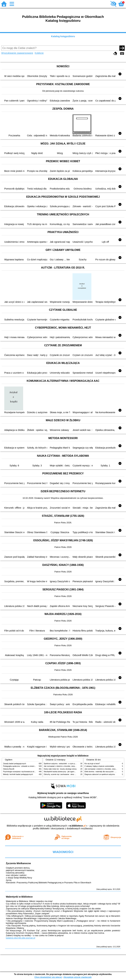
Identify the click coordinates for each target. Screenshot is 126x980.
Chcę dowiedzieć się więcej (48, 977)
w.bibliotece (78, 826)
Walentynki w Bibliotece (19, 897)
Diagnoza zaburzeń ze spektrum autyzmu (100, 774)
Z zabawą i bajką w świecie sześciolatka (99, 766)
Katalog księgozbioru (63, 36)
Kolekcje (39, 53)
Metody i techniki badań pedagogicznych (18, 774)
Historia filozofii (9, 769)
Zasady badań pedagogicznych (15, 764)
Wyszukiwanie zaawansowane (17, 53)
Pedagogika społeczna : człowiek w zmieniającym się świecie (26, 766)
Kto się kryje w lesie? (92, 764)
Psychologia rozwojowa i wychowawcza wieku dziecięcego (25, 772)
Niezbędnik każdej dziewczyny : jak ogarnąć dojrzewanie (65, 772)
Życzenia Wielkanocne (18, 863)
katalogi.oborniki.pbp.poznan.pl (21, 938)
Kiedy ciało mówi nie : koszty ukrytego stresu (60, 769)
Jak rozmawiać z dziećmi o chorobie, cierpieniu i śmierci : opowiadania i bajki (72, 766)
